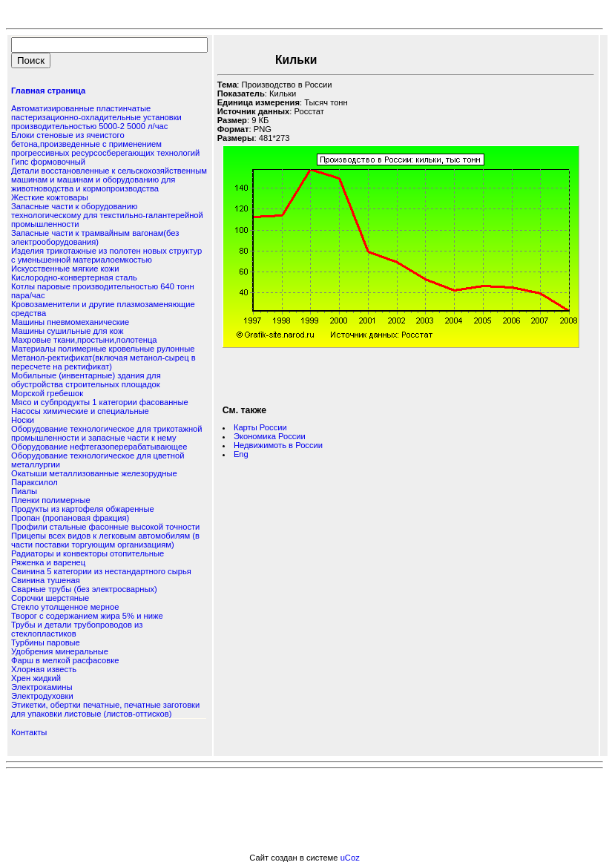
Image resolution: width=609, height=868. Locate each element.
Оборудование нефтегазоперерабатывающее (99, 447)
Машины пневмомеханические (70, 322)
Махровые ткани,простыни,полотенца (84, 340)
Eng (241, 454)
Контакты (29, 732)
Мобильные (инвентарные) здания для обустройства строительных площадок (86, 380)
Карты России (260, 427)
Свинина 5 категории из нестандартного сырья (101, 571)
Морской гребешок (47, 393)
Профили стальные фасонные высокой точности (105, 527)
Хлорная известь (44, 669)
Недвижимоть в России (278, 445)
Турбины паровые (46, 642)
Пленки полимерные (51, 500)
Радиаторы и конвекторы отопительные (88, 553)
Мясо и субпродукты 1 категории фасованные (100, 402)
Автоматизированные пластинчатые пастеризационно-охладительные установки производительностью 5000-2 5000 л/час (96, 117)
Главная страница (48, 91)
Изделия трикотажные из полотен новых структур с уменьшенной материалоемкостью (106, 255)
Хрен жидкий (36, 678)
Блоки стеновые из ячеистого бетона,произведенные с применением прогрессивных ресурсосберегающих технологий (105, 144)
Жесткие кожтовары (50, 197)
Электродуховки (42, 696)
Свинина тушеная (46, 580)
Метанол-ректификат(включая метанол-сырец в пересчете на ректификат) (103, 362)
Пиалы (24, 491)
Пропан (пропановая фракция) (70, 518)
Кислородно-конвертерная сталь (74, 277)
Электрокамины (42, 687)
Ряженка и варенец (48, 562)
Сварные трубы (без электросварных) (84, 589)
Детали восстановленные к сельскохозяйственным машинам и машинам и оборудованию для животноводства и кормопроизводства (109, 180)
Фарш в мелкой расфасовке (65, 660)
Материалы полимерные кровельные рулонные (103, 349)
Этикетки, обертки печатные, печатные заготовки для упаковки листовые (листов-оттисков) (105, 709)
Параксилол (34, 482)
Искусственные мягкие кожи (65, 269)
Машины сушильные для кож (67, 331)
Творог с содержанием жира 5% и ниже (87, 616)
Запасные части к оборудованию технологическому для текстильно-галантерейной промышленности (107, 215)
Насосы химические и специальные (80, 411)
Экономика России (270, 436)
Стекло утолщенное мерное (65, 607)
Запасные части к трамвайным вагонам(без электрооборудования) (95, 237)
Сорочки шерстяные (50, 598)
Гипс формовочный (48, 162)
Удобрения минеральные (60, 651)
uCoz (350, 858)
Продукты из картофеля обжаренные (83, 509)
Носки (23, 420)
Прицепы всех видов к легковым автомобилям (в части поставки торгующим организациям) (105, 540)
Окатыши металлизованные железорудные (94, 473)
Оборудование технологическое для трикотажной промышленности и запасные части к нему (107, 433)
